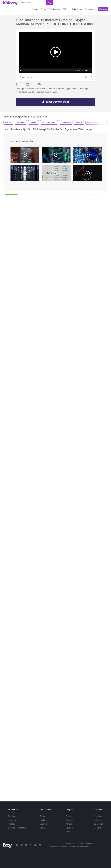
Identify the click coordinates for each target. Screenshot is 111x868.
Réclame (44, 820)
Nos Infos (98, 816)
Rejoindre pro (77, 9)
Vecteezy (12, 820)
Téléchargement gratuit (57, 102)
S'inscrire (103, 9)
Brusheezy (13, 816)
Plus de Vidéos (55, 9)
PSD (65, 9)
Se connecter (90, 9)
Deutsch (69, 828)
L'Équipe (98, 820)
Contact (97, 828)
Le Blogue (98, 824)
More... (69, 832)
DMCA (43, 828)
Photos (44, 9)
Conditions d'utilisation (58, 847)
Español (69, 820)
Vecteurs (35, 9)
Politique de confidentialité (80, 847)
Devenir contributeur (17, 828)
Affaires (43, 816)
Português (70, 824)
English (69, 816)
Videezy (12, 824)
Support (43, 824)
